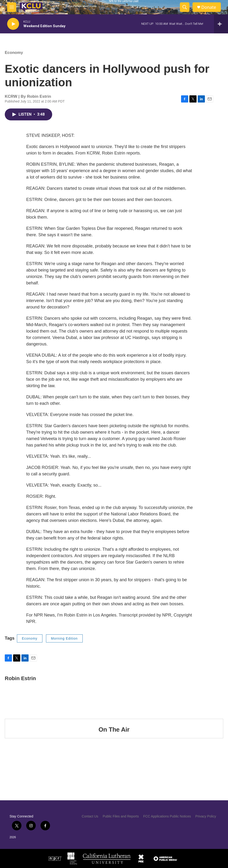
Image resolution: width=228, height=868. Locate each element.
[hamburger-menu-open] (12, 7)
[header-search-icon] (185, 7)
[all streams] (221, 24)
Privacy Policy (206, 816)
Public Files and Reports (121, 816)
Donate (209, 7)
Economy (14, 53)
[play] (13, 24)
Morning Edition (64, 638)
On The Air (114, 729)
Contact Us (90, 816)
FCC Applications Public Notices (167, 816)
